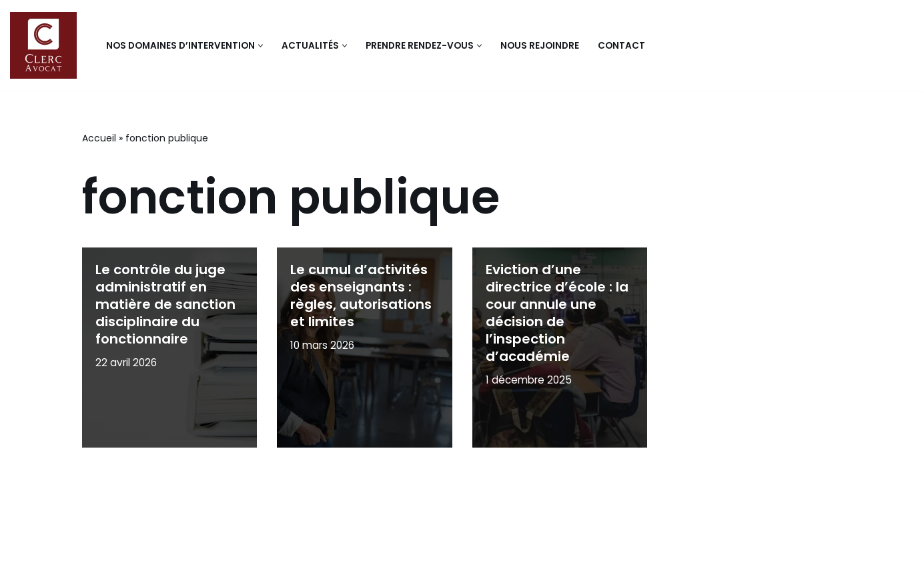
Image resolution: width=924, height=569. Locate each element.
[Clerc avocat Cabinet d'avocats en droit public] (47, 45)
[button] (261, 46)
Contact (621, 46)
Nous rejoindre (540, 46)
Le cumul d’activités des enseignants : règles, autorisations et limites (361, 296)
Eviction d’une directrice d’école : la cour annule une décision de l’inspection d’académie (557, 313)
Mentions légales (133, 552)
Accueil (99, 138)
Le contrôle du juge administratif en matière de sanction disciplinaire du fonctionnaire (165, 304)
